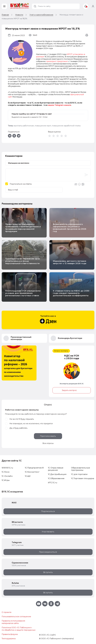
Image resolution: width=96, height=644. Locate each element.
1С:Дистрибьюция (57, 474)
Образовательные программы (81, 469)
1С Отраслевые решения (56, 469)
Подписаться (48, 511)
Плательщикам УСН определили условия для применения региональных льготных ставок (23, 293)
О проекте (7, 612)
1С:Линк (6, 472)
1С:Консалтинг (32, 472)
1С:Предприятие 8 (34, 468)
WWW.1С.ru (7, 468)
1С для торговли (79, 474)
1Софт (28, 476)
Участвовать (48, 532)
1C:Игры (6, 480)
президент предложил (57, 61)
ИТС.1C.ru (53, 483)
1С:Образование (56, 478)
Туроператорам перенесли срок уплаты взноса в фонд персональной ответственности (23, 261)
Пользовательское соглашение (16, 617)
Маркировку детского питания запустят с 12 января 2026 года (70, 262)
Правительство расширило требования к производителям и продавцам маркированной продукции (23, 228)
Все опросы (48, 443)
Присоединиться (48, 552)
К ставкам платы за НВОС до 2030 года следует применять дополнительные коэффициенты (71, 293)
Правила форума (10, 634)
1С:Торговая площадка (83, 478)
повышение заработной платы (66, 126)
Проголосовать (48, 436)
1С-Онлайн (7, 476)
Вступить (48, 572)
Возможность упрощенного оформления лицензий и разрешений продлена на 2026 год (70, 228)
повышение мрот (43, 126)
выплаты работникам (24, 126)
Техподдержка (9, 639)
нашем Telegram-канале (59, 105)
